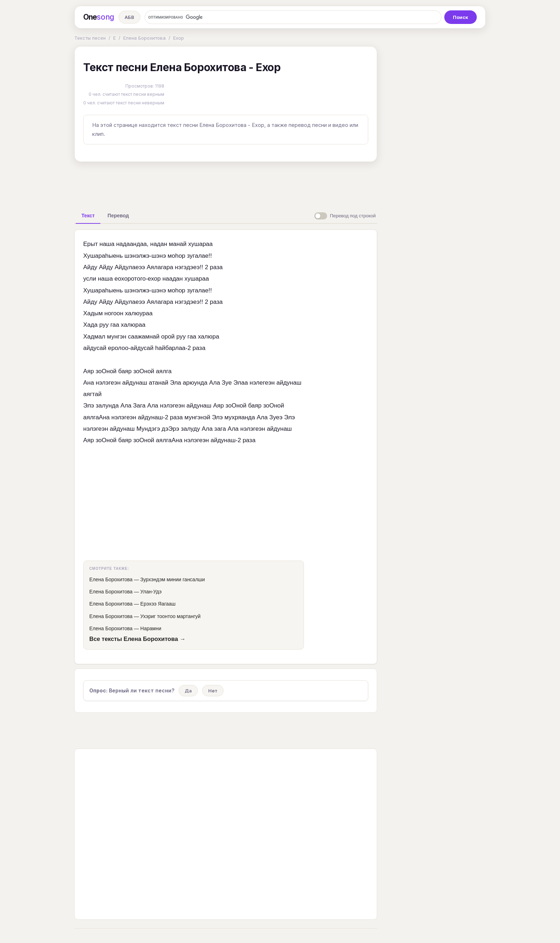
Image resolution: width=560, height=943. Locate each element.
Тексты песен (90, 38)
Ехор (179, 38)
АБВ (129, 17)
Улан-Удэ (151, 592)
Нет (213, 691)
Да (188, 691)
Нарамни (151, 628)
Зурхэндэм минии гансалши (173, 579)
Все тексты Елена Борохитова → (137, 639)
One (99, 17)
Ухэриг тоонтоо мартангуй (171, 616)
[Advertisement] (226, 184)
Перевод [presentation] (118, 216)
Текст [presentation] (88, 216)
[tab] (88, 216)
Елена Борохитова (144, 38)
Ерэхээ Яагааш (158, 604)
